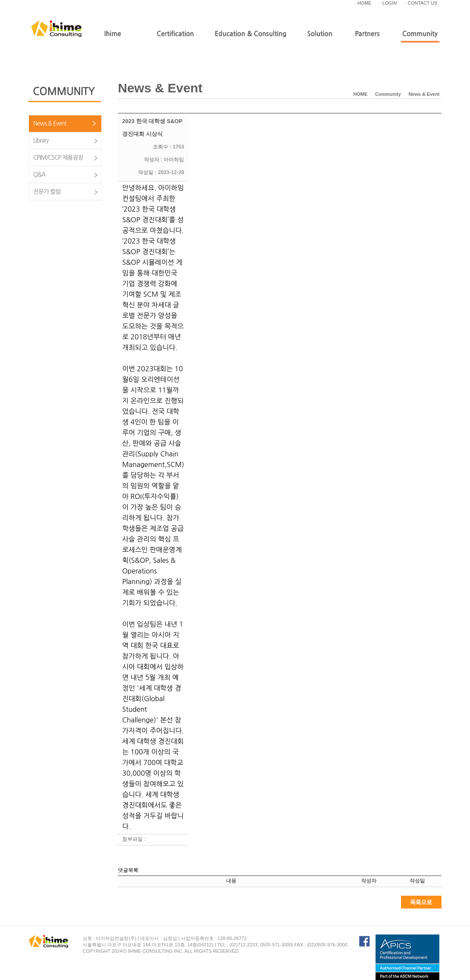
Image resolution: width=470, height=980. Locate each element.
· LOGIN (388, 3)
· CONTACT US (421, 3)
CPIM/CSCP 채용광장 (58, 158)
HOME (360, 94)
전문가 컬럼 (47, 192)
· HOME (363, 3)
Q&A (39, 175)
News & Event (50, 123)
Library (41, 140)
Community (388, 94)
